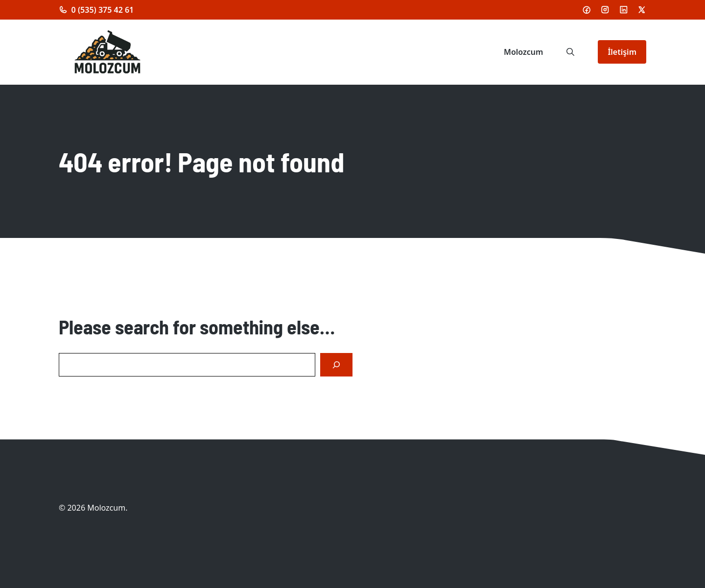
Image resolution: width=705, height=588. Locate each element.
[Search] (336, 365)
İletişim (622, 52)
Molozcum (523, 52)
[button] (570, 52)
